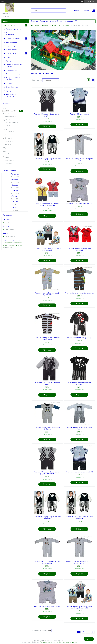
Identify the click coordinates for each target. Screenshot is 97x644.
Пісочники (66, 26)
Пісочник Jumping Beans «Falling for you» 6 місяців (47, 562)
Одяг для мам (11, 61)
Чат (89, 639)
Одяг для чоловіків (12, 91)
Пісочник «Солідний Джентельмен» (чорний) (47, 383)
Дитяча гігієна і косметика (12, 34)
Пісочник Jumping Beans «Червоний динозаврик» (47, 339)
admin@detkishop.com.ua (14, 245)
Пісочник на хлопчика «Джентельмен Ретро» (79, 428)
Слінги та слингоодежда (15, 74)
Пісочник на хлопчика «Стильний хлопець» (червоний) (47, 204)
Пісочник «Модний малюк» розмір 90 (79, 472)
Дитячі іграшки (11, 42)
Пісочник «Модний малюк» (79, 114)
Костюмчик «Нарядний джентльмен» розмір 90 (47, 518)
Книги (8, 57)
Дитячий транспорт (14, 38)
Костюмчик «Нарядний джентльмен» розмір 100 (79, 518)
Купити (48, 126)
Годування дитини (13, 46)
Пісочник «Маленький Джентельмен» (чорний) (47, 115)
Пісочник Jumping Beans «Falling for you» (79, 160)
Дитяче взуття (12, 50)
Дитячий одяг (55, 26)
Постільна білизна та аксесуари (14, 66)
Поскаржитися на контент (49, 642)
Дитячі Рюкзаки (12, 70)
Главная (35, 21)
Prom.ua (60, 640)
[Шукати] (65, 10)
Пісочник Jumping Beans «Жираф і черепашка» (47, 294)
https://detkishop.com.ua (14, 243)
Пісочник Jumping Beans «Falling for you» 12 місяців (79, 562)
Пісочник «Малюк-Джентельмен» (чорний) (79, 383)
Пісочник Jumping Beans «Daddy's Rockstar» (47, 428)
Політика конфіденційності (68, 642)
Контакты (69, 21)
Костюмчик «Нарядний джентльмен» (47, 159)
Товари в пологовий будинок (13, 79)
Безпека (9, 83)
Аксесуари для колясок (14, 29)
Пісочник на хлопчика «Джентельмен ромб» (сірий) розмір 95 (79, 607)
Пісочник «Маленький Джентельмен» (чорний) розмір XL (47, 473)
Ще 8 (6, 148)
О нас (59, 21)
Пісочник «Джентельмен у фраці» (79, 338)
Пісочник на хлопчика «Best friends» (79, 204)
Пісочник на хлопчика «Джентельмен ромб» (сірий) (47, 249)
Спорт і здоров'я (12, 87)
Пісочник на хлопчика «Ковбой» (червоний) (79, 249)
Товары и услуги (47, 21)
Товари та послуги (41, 26)
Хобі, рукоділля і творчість (11, 96)
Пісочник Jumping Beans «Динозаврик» (79, 293)
